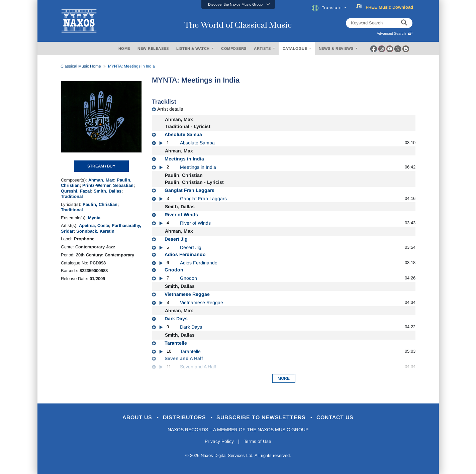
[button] (238, 5)
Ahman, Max (101, 180)
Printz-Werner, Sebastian (108, 185)
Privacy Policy (219, 442)
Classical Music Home (81, 66)
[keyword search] (404, 23)
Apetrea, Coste (94, 225)
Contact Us (341, 418)
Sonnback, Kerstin (95, 231)
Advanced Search (395, 33)
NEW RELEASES (153, 48)
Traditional (72, 196)
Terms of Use (258, 442)
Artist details (170, 109)
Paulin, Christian (100, 204)
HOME (124, 48)
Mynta (94, 218)
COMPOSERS (234, 48)
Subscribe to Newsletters (264, 418)
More (284, 378)
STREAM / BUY (101, 166)
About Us (132, 418)
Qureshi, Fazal (76, 191)
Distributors (182, 418)
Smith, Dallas (108, 191)
